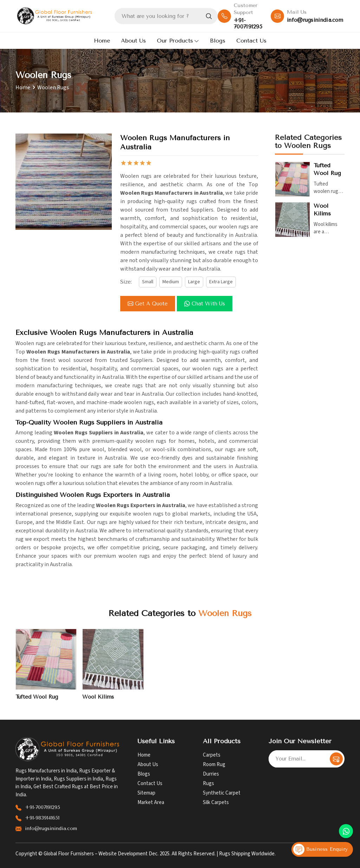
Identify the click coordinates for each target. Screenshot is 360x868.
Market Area (151, 802)
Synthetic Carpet (222, 793)
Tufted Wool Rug (327, 169)
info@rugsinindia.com (315, 20)
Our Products (178, 41)
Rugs (208, 783)
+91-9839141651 (42, 818)
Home (102, 41)
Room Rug (214, 765)
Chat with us (205, 304)
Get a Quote (148, 304)
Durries (211, 774)
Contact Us (251, 41)
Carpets (212, 755)
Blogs (218, 41)
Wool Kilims (322, 210)
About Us (133, 41)
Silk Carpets (216, 802)
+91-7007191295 (248, 24)
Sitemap (146, 793)
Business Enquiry (320, 849)
